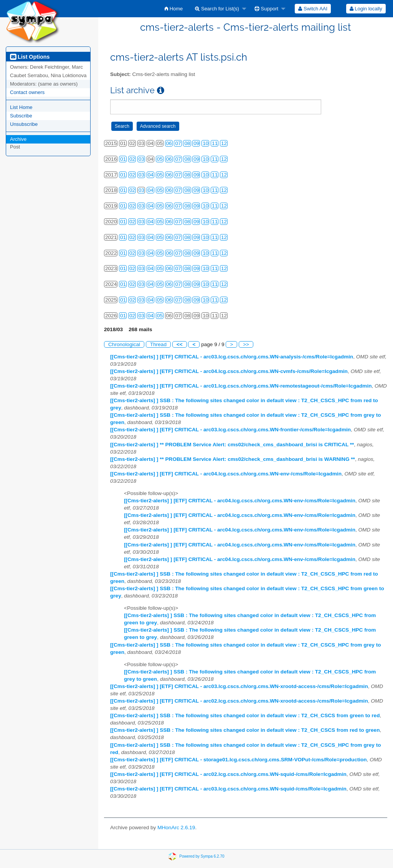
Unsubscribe (24, 124)
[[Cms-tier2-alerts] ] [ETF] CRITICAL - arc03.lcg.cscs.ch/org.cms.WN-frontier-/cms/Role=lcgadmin (230, 430)
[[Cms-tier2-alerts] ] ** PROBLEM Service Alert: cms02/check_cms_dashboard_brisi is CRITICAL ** (232, 445)
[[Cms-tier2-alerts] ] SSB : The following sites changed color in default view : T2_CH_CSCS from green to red (245, 715)
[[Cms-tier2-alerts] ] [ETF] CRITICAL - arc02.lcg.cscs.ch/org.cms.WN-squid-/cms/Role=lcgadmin (228, 774)
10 (206, 143)
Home (174, 9)
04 (151, 175)
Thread (158, 344)
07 (178, 143)
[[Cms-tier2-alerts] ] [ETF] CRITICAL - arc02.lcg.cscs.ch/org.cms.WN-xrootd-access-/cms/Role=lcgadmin (239, 701)
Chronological (124, 344)
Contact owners (27, 92)
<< (180, 344)
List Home (21, 107)
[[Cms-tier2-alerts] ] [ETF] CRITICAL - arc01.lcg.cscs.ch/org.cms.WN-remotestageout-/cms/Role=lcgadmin (241, 386)
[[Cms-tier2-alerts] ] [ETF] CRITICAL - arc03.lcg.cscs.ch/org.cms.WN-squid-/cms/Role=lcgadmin (228, 789)
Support (266, 9)
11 (215, 143)
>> (246, 344)
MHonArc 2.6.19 (176, 828)
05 (160, 159)
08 (187, 143)
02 (132, 159)
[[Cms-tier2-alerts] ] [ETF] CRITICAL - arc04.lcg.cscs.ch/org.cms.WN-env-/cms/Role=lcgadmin (226, 474)
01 (123, 159)
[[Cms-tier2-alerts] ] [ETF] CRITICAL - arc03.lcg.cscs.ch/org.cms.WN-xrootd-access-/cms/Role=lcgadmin (239, 686)
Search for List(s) (217, 9)
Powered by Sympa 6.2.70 (202, 856)
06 (169, 143)
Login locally (366, 9)
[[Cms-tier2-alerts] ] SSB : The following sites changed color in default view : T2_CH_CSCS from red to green (245, 730)
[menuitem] (174, 9)
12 (224, 143)
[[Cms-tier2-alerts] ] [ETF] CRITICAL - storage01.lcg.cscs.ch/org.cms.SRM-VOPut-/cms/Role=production (239, 760)
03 (141, 159)
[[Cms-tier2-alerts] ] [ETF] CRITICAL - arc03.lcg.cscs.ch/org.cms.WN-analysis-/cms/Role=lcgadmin (232, 357)
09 (196, 143)
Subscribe (21, 116)
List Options (30, 57)
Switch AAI (313, 9)
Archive (18, 139)
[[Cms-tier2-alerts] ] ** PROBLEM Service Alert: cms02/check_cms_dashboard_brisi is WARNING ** (233, 459)
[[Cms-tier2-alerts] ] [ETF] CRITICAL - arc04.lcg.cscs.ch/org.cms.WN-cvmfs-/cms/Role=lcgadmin (229, 371)
